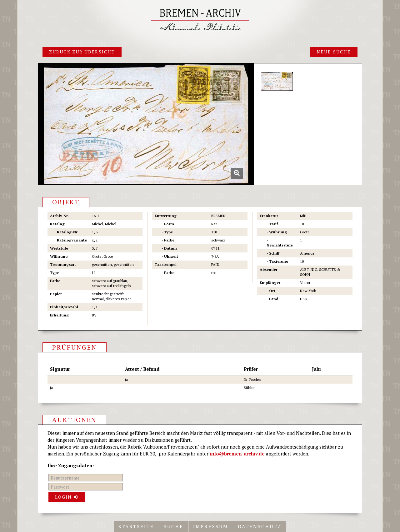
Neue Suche (334, 52)
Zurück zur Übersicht (82, 52)
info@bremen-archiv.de (237, 454)
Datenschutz (260, 526)
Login (67, 497)
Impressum (211, 526)
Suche (174, 526)
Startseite (136, 526)
